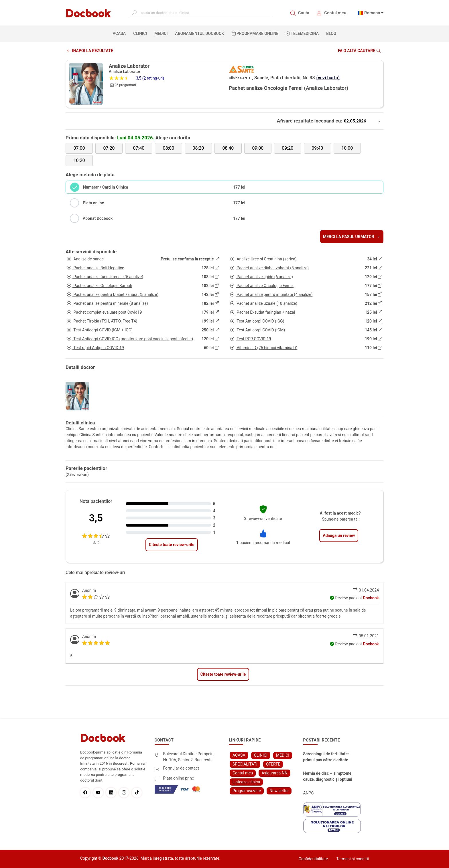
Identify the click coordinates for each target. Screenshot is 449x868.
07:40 (139, 148)
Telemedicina (302, 33)
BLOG (331, 33)
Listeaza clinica (246, 782)
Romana (372, 13)
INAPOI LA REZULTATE (90, 51)
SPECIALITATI (245, 764)
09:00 (258, 148)
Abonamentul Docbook (200, 33)
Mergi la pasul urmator (352, 237)
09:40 (317, 148)
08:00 (168, 148)
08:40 (228, 148)
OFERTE (273, 764)
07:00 (79, 148)
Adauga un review (339, 535)
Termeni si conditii (352, 859)
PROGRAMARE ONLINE (255, 33)
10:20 (79, 160)
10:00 (347, 148)
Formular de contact (181, 768)
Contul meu (335, 13)
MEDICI (161, 33)
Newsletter (279, 791)
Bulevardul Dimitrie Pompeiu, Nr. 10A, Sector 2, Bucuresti (189, 757)
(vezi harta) (328, 78)
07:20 (109, 148)
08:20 (198, 148)
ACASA (121, 33)
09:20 (287, 148)
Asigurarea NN (274, 773)
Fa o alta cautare (359, 51)
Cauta (304, 13)
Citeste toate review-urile (172, 545)
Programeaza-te (247, 791)
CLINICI (140, 33)
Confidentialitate (313, 859)
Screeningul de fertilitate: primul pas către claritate (326, 757)
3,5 (96, 518)
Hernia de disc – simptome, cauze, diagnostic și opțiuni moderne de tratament (328, 777)
